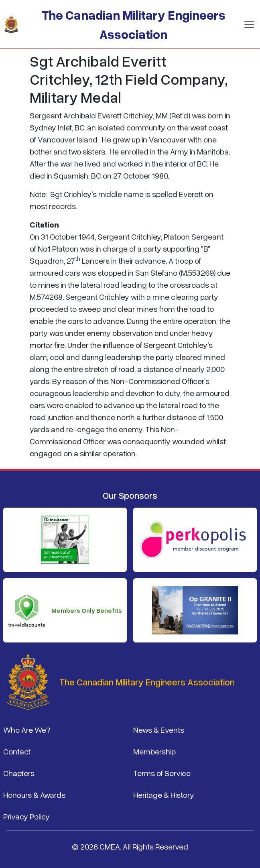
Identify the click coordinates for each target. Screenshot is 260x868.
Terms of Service (162, 773)
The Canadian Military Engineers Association (134, 24)
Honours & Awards (34, 795)
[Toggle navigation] (249, 24)
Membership (154, 751)
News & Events (159, 730)
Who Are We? (27, 730)
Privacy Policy (26, 816)
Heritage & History (164, 795)
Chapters (19, 773)
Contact (17, 751)
